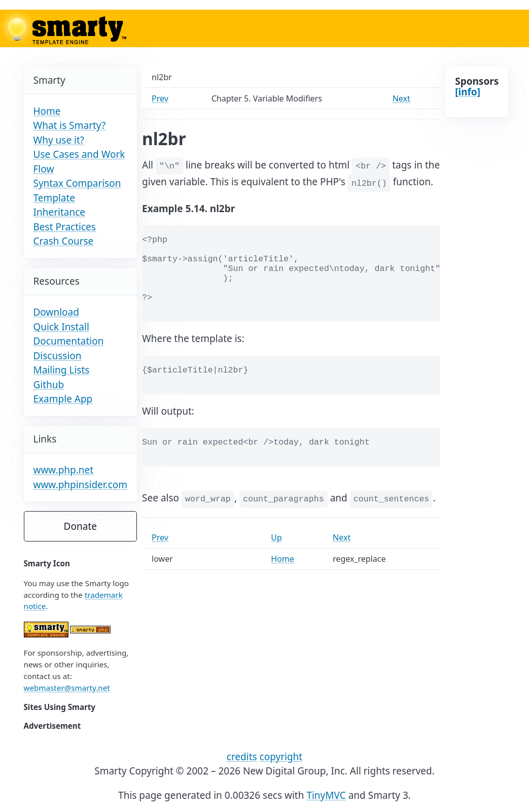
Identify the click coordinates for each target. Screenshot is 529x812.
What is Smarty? (70, 125)
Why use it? (59, 140)
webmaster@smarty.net (67, 688)
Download (56, 312)
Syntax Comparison (77, 183)
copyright (281, 757)
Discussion (58, 356)
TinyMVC (326, 795)
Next (401, 98)
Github (49, 385)
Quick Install (61, 327)
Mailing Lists (62, 370)
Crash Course (64, 241)
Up (276, 537)
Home (47, 111)
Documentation (69, 341)
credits (242, 757)
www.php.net (64, 470)
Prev (160, 98)
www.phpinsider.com (81, 485)
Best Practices (65, 227)
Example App (63, 399)
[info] (468, 92)
